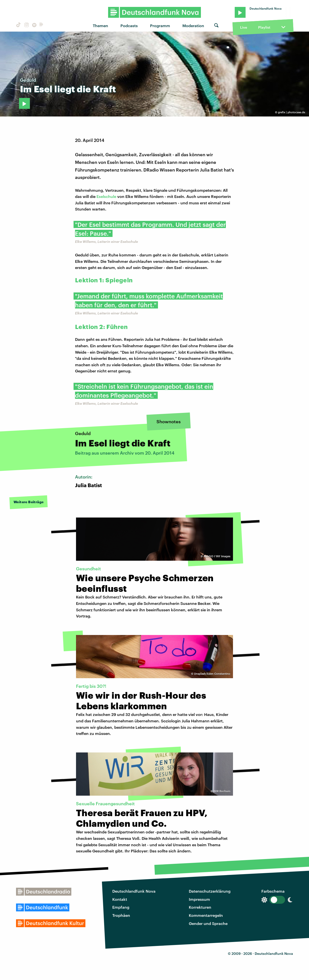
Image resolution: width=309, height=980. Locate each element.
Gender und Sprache (208, 923)
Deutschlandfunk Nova (134, 891)
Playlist (264, 27)
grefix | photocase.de (291, 112)
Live (244, 27)
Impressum (199, 899)
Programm (160, 26)
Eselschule (106, 196)
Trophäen (121, 915)
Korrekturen (200, 907)
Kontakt (120, 899)
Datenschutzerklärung (210, 891)
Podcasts (129, 26)
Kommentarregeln (206, 915)
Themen (100, 26)
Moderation (193, 26)
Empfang (121, 907)
